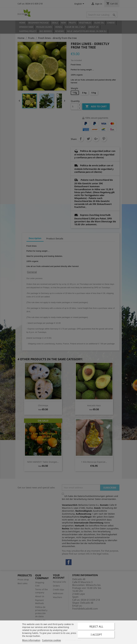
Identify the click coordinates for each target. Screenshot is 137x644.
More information (31, 640)
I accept (96, 635)
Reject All (96, 626)
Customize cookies (51, 640)
